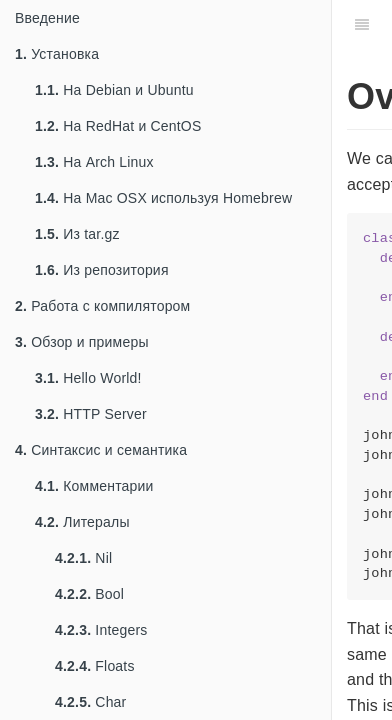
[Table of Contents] (362, 25)
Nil (83, 558)
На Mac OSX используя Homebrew (163, 198)
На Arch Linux (94, 162)
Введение (47, 18)
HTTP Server (91, 414)
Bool (89, 594)
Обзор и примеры (82, 342)
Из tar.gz (77, 234)
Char (90, 702)
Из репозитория (102, 270)
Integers (101, 630)
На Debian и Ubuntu (114, 90)
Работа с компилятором (102, 306)
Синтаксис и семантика (101, 450)
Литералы (82, 522)
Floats (95, 666)
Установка (57, 54)
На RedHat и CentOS (118, 126)
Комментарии (94, 486)
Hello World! (88, 378)
